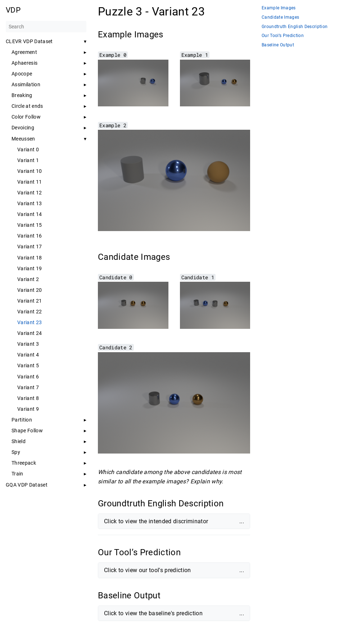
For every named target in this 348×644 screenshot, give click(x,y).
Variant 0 (28, 149)
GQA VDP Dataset (27, 485)
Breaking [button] (22, 95)
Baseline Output (278, 45)
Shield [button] (19, 441)
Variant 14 (30, 214)
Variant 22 (30, 312)
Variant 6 (28, 377)
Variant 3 (28, 344)
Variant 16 (30, 236)
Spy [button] (16, 452)
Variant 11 (30, 182)
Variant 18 (30, 258)
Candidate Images (280, 17)
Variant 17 (30, 247)
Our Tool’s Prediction (283, 36)
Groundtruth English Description (295, 27)
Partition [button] (22, 420)
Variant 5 (28, 365)
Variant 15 (30, 225)
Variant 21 (30, 301)
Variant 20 (30, 290)
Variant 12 (30, 193)
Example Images (279, 8)
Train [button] (17, 474)
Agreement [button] (24, 52)
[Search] (46, 27)
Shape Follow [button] (27, 431)
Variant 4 (28, 355)
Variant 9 (28, 409)
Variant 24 (30, 333)
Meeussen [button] (23, 139)
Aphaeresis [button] (24, 63)
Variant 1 (28, 160)
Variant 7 (28, 387)
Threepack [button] (24, 463)
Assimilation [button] (26, 84)
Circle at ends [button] (27, 106)
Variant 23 (30, 322)
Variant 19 (30, 268)
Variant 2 (28, 279)
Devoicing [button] (23, 128)
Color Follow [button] (26, 117)
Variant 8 (28, 398)
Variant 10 (30, 171)
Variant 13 (30, 203)
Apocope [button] (22, 74)
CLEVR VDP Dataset (29, 41)
